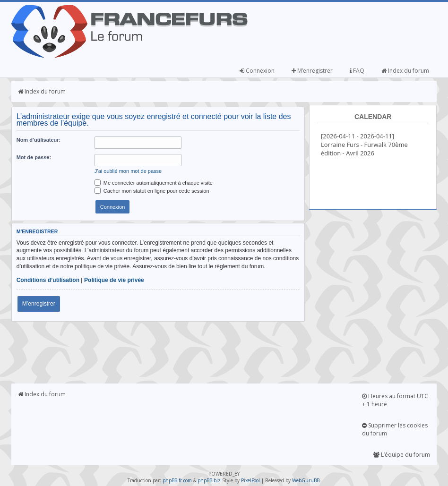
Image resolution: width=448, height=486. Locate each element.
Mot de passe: (34, 157)
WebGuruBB (306, 480)
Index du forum (405, 71)
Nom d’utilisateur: (39, 140)
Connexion (257, 71)
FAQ (357, 71)
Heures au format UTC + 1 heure (395, 400)
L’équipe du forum (402, 455)
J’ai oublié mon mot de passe (128, 171)
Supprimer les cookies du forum (395, 429)
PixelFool (250, 480)
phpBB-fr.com (177, 480)
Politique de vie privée (114, 280)
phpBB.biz (209, 480)
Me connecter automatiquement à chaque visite (154, 183)
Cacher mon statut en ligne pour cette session (152, 191)
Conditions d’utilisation (48, 280)
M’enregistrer (312, 71)
